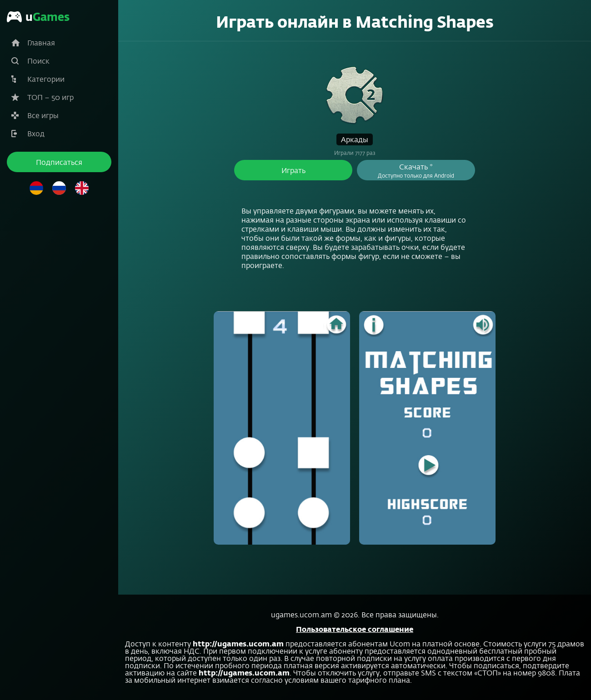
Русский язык (59, 188)
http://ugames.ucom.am (238, 643)
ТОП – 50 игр (50, 97)
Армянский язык (36, 188)
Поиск (38, 61)
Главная (41, 42)
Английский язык (82, 188)
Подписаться (59, 162)
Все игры (43, 115)
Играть (293, 170)
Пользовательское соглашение (355, 629)
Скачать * (416, 170)
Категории (46, 79)
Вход (36, 133)
